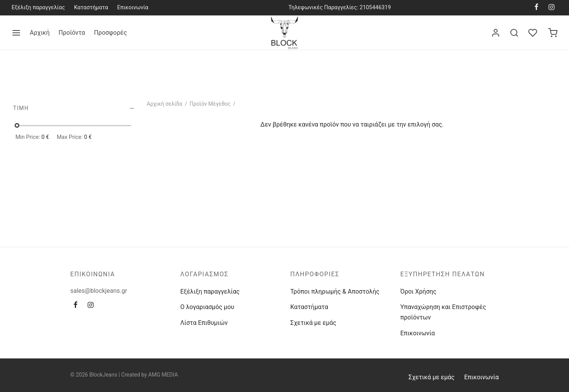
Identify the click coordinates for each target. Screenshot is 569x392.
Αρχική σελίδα (164, 104)
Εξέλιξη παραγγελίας (38, 8)
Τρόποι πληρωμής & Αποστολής (335, 291)
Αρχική (40, 33)
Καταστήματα (91, 8)
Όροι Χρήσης (418, 291)
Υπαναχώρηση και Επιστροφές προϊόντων (443, 312)
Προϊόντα (72, 33)
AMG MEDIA (163, 375)
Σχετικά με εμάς (313, 323)
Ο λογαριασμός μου (207, 307)
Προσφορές (110, 33)
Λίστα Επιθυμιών (204, 323)
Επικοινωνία (133, 8)
